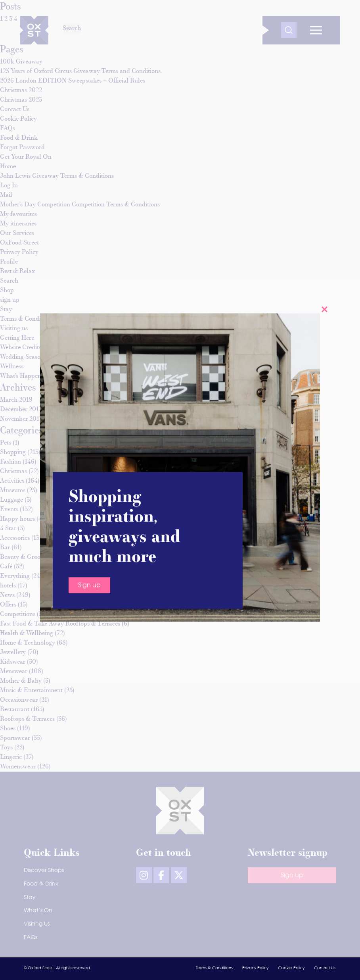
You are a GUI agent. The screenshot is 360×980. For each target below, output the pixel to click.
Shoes (8, 729)
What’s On (38, 911)
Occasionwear (19, 700)
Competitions (18, 614)
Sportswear (15, 738)
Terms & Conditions (214, 968)
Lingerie (11, 757)
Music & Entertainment (31, 691)
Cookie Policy (291, 968)
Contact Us (325, 968)
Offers (8, 605)
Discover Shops (44, 870)
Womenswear (18, 767)
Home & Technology (28, 643)
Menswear (14, 672)
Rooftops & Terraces (27, 719)
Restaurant (15, 710)
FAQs (31, 938)
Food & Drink (41, 884)
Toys (6, 748)
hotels (8, 586)
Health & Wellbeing (27, 633)
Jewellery (13, 653)
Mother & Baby (21, 681)
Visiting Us (37, 924)
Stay (30, 897)
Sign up (89, 192)
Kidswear (13, 662)
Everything (15, 576)
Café (6, 567)
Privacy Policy (255, 968)
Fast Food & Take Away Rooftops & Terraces (60, 624)
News (7, 595)
